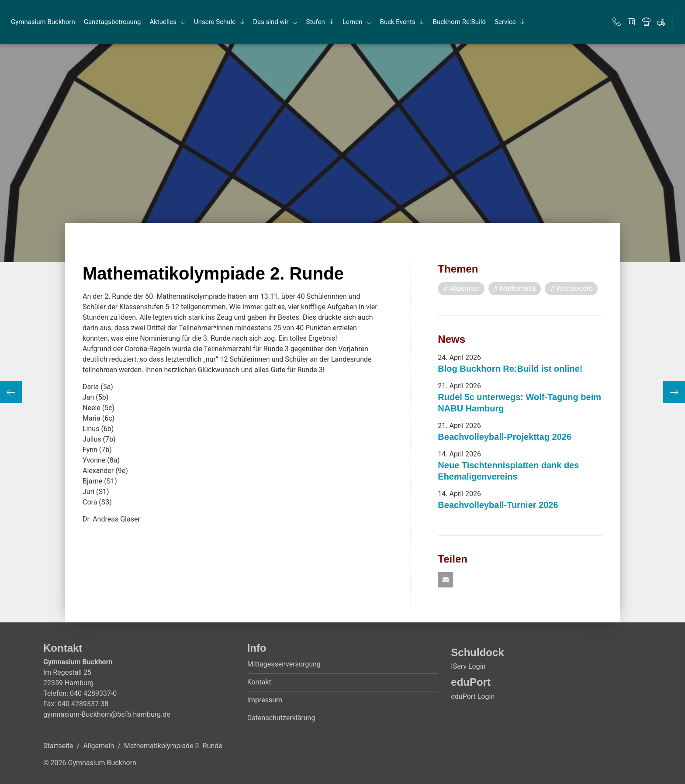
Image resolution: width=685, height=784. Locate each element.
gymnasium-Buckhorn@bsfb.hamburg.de (107, 715)
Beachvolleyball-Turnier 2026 (498, 505)
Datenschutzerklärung (281, 718)
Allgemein (99, 746)
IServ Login (468, 667)
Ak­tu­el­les (163, 22)
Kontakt (259, 682)
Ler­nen (353, 22)
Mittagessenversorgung (284, 665)
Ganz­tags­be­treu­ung (112, 22)
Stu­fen (316, 22)
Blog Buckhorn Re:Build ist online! (510, 369)
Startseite (58, 746)
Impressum (265, 700)
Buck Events (398, 22)
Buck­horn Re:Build (459, 22)
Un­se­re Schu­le (215, 22)
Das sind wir (271, 22)
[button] (445, 580)
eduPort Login (473, 696)
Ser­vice (505, 22)
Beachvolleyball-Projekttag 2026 (505, 437)
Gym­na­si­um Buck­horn (43, 22)
